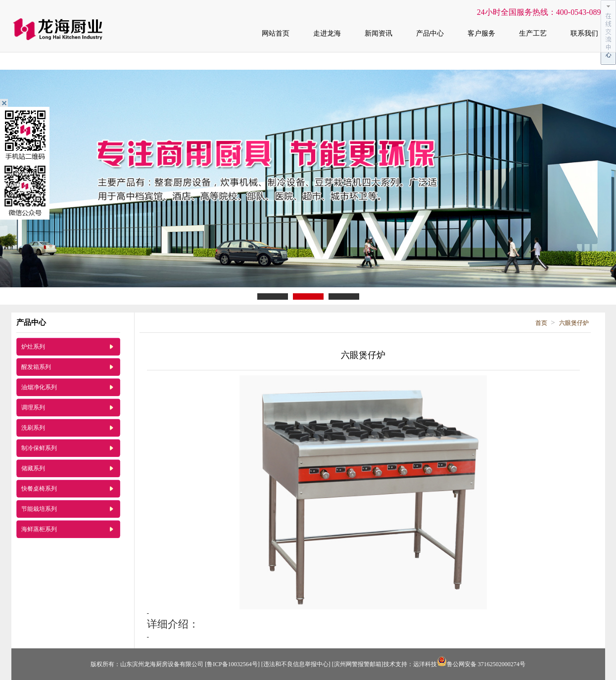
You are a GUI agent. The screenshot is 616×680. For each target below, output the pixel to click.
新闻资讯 (379, 33)
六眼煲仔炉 (574, 323)
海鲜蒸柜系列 (39, 529)
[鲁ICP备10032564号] (232, 664)
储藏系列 (33, 468)
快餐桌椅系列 (39, 489)
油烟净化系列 (39, 387)
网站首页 (276, 33)
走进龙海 (327, 33)
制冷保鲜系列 (39, 448)
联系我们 (584, 33)
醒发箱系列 (36, 367)
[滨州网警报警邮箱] (358, 664)
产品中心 (430, 33)
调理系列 (33, 408)
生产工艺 (533, 33)
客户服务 (481, 33)
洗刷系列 (33, 428)
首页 (541, 323)
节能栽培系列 (39, 509)
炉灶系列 (33, 347)
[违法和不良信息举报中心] (296, 664)
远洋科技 (425, 664)
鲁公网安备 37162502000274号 (481, 664)
